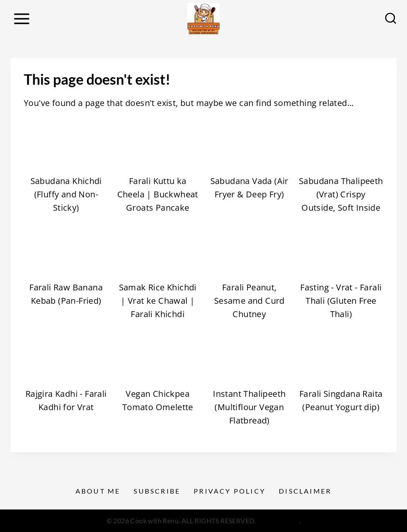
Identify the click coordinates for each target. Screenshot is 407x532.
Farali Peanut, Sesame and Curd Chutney (249, 301)
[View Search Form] (391, 19)
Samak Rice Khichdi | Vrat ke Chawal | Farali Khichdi (158, 301)
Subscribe (157, 491)
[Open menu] (21, 19)
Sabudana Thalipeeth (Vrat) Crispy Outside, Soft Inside (341, 194)
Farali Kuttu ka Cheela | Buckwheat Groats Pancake (158, 194)
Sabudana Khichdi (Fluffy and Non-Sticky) (66, 194)
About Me (98, 491)
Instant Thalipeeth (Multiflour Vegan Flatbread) (249, 407)
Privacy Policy (230, 491)
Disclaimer (305, 491)
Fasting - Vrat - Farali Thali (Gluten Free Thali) (341, 301)
